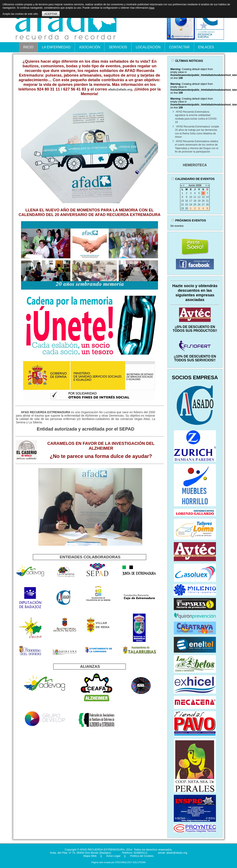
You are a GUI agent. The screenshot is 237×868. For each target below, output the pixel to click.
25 (195, 205)
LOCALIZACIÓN (148, 47)
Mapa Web (90, 856)
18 (195, 201)
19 (199, 201)
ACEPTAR (51, 14)
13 (203, 197)
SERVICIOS (118, 47)
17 (191, 201)
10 (191, 197)
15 (182, 201)
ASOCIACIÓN (90, 47)
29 (182, 208)
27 (203, 205)
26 (199, 205)
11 (195, 197)
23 (187, 205)
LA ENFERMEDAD (56, 47)
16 (187, 201)
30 (187, 208)
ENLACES (206, 47)
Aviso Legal (113, 856)
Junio (192, 185)
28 (207, 205)
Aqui (152, 8)
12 (199, 197)
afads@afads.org (120, 89)
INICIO (28, 47)
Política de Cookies (141, 856)
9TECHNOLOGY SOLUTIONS (130, 862)
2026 (199, 185)
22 (182, 205)
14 (207, 197)
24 (191, 205)
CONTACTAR (179, 47)
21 (207, 201)
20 (203, 201)
